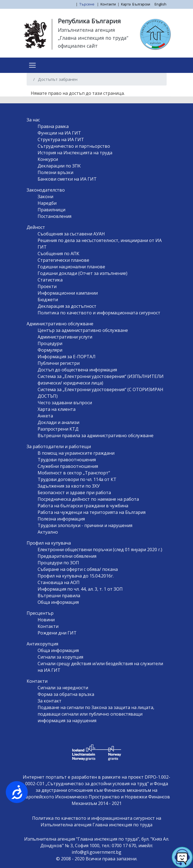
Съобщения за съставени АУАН (71, 234)
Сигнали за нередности (63, 688)
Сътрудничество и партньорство (74, 146)
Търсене (87, 4)
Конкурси (48, 159)
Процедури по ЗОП (58, 563)
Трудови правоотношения (67, 460)
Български (141, 4)
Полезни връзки (55, 172)
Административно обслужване (60, 324)
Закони (45, 197)
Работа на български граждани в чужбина (83, 506)
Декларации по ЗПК (59, 166)
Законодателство (46, 190)
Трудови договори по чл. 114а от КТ (77, 479)
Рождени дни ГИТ (57, 633)
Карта (126, 4)
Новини (46, 620)
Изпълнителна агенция (86, 30)
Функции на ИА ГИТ (59, 133)
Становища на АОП (59, 582)
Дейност (36, 227)
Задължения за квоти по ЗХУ (69, 486)
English (160, 4)
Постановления (54, 216)
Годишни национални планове (71, 267)
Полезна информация (61, 519)
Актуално (48, 532)
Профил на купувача (49, 543)
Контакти (108, 4)
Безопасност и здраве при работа (74, 493)
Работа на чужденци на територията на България (92, 512)
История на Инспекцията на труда (75, 153)
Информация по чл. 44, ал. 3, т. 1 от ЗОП (80, 589)
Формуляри (50, 350)
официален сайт (78, 46)
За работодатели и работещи (59, 446)
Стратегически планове (63, 260)
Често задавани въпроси (65, 403)
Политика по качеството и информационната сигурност (99, 313)
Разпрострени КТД (58, 429)
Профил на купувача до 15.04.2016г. (76, 576)
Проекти (47, 286)
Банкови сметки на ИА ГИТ (67, 179)
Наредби (47, 203)
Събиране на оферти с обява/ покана (78, 569)
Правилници (51, 210)
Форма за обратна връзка (66, 694)
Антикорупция (42, 644)
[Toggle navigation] (32, 65)
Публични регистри (59, 363)
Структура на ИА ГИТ (61, 140)
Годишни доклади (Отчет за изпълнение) (82, 273)
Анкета (45, 416)
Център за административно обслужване (83, 330)
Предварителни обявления (67, 556)
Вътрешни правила (59, 596)
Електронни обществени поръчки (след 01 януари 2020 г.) (100, 550)
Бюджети (48, 300)
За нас (33, 120)
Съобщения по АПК (58, 254)
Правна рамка (53, 126)
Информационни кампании (68, 293)
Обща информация (58, 602)
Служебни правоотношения (68, 466)
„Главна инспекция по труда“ (93, 38)
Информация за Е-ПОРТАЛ (67, 357)
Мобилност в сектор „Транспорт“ (74, 473)
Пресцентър (40, 613)
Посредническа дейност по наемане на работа (88, 499)
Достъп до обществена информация (77, 370)
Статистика (50, 280)
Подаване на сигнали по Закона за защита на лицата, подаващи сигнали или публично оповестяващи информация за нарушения (96, 714)
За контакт (50, 701)
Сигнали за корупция (60, 657)
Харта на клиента (57, 409)
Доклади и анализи (58, 422)
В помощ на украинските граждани (76, 453)
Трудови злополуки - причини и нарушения (85, 525)
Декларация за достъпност (67, 306)
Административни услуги (65, 337)
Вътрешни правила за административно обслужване (96, 436)
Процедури (50, 343)
